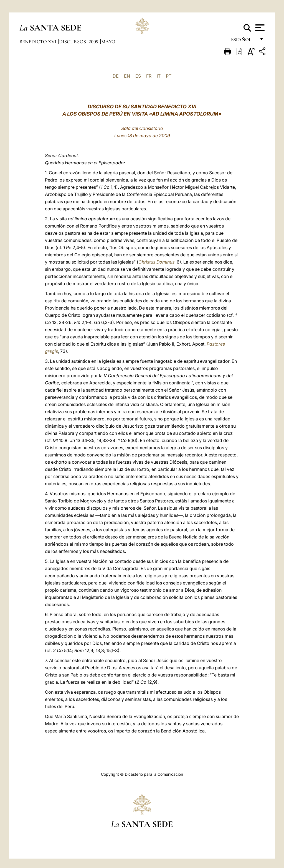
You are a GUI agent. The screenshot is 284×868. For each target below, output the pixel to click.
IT (159, 76)
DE (116, 76)
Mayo (108, 42)
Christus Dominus (156, 262)
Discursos (73, 42)
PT (169, 76)
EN (127, 76)
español (243, 41)
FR (149, 76)
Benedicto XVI (38, 42)
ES (138, 76)
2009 (94, 42)
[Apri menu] (259, 28)
